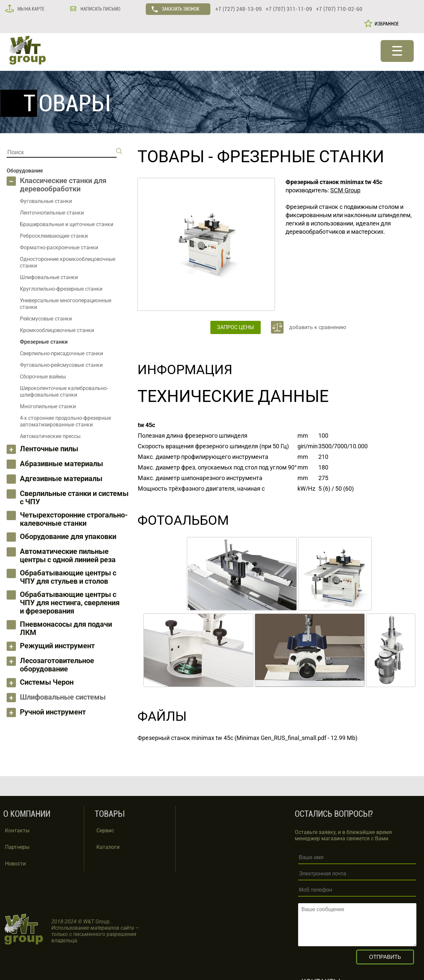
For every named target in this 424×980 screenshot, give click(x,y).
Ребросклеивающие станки (54, 236)
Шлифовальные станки (49, 277)
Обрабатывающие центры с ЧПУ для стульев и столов (68, 577)
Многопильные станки (48, 406)
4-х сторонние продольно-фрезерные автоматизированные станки (65, 421)
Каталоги (108, 847)
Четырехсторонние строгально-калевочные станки (74, 519)
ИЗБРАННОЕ (386, 24)
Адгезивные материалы (61, 479)
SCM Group (345, 190)
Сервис (105, 831)
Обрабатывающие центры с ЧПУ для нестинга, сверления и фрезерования (70, 603)
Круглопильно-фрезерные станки (61, 289)
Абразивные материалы (61, 464)
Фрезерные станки (301, 157)
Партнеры (17, 847)
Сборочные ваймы (43, 377)
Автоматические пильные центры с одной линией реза (68, 556)
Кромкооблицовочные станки (57, 330)
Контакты (17, 831)
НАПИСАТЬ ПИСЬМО (100, 9)
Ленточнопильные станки (52, 213)
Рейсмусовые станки (46, 319)
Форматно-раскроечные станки (59, 247)
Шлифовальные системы (63, 697)
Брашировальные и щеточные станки (67, 224)
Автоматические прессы (50, 436)
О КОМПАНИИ (27, 814)
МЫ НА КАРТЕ (30, 9)
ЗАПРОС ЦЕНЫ (236, 327)
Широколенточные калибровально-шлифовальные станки (64, 392)
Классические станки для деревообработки (63, 185)
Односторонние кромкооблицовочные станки (68, 262)
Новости (15, 864)
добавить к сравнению (318, 327)
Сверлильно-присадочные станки (61, 353)
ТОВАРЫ (171, 157)
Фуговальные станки (46, 201)
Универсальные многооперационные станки (66, 304)
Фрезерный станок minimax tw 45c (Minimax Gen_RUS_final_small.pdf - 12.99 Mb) (247, 738)
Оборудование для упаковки (68, 537)
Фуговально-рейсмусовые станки (61, 365)
